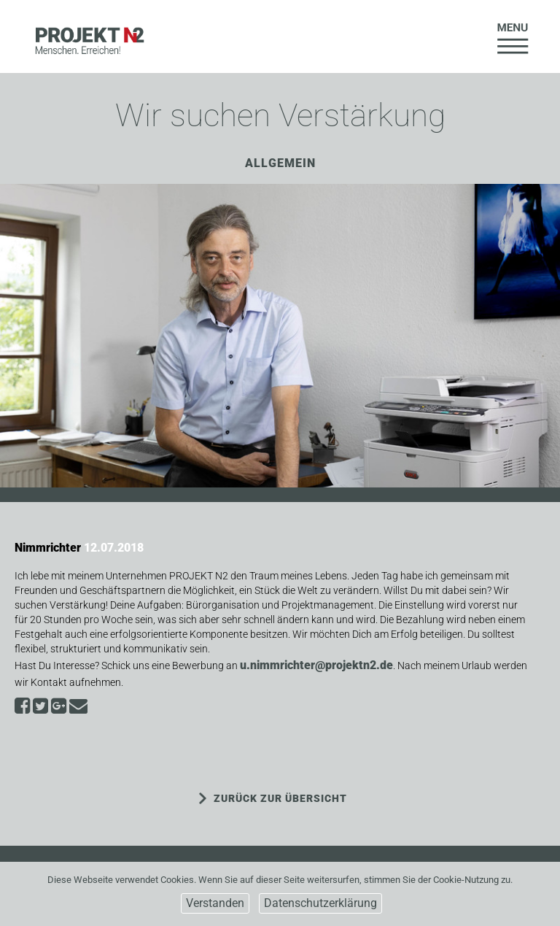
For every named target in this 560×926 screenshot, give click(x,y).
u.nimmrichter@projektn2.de (316, 665)
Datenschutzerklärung (320, 903)
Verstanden (215, 903)
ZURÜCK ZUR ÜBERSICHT (280, 798)
